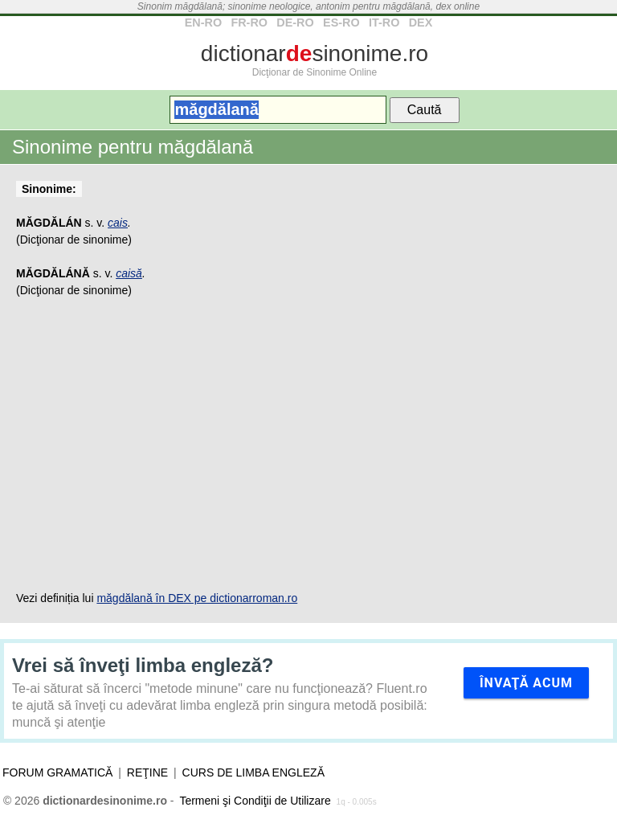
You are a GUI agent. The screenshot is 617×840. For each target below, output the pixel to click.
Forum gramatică (57, 772)
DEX (421, 23)
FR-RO (249, 23)
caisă (129, 273)
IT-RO (384, 23)
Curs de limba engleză (253, 772)
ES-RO (341, 23)
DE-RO (295, 23)
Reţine (147, 772)
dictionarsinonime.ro (315, 53)
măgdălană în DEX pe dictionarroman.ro (197, 598)
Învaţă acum (526, 683)
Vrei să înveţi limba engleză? (143, 665)
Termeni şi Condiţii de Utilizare (255, 801)
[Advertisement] (308, 445)
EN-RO (203, 23)
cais (118, 223)
